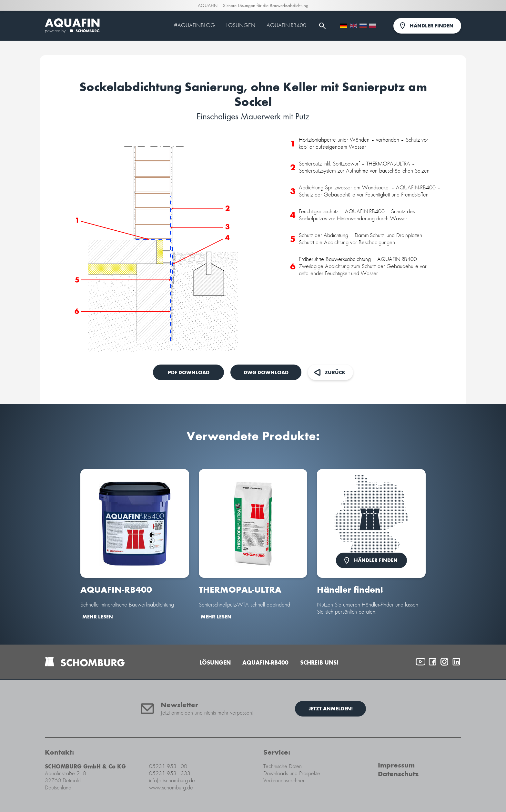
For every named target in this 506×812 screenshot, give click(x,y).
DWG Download (266, 372)
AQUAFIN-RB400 (286, 25)
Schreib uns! (319, 663)
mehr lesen (98, 617)
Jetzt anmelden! (331, 709)
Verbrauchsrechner (284, 781)
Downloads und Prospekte (292, 773)
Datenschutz (398, 774)
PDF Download (189, 372)
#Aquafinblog (194, 25)
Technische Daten (283, 766)
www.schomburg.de (171, 788)
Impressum (396, 765)
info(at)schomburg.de (172, 781)
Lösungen (241, 25)
